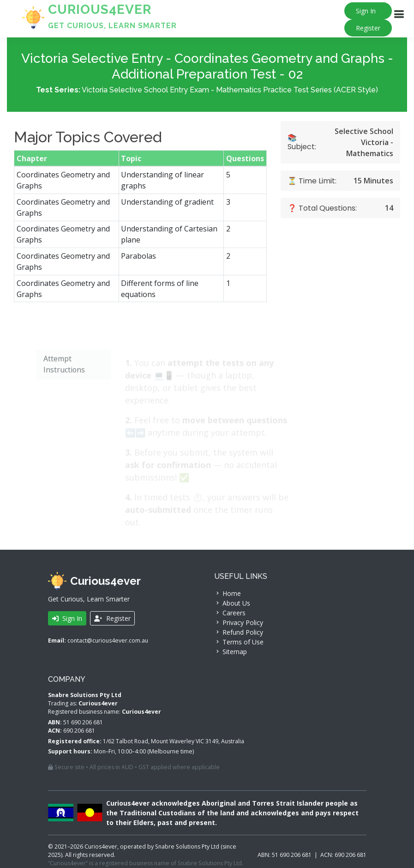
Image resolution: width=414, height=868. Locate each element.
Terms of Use (239, 642)
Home (228, 593)
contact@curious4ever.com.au (108, 640)
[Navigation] (399, 14)
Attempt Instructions (63, 384)
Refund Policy (239, 632)
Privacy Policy (239, 622)
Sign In (366, 11)
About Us (232, 603)
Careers (230, 613)
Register (368, 28)
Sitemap (231, 652)
